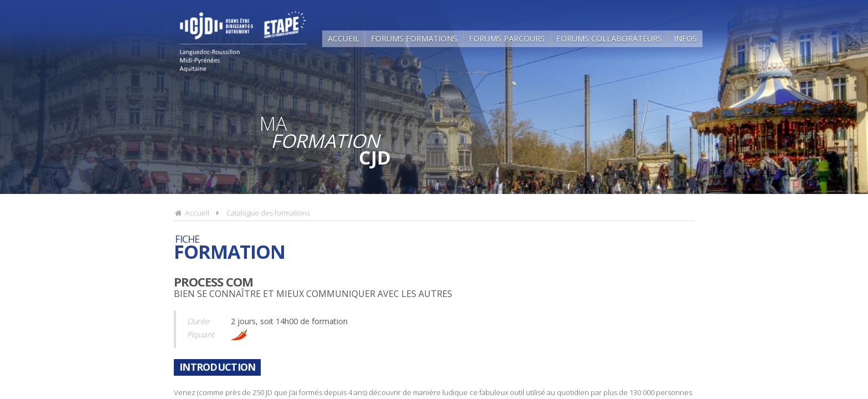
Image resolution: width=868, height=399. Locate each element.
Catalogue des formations (268, 213)
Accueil (343, 39)
